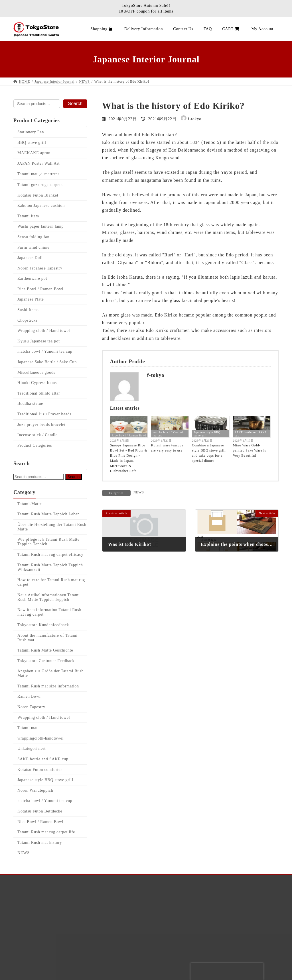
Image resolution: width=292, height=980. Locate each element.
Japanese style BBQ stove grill (207, 434)
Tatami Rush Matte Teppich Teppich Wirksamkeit (50, 567)
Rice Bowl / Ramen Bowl (129, 435)
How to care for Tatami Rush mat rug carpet (51, 582)
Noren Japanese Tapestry (40, 268)
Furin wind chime (33, 247)
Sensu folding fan (33, 237)
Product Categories (35, 445)
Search (75, 104)
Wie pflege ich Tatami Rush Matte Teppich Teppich (48, 542)
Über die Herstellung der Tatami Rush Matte (52, 527)
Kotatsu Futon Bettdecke (40, 811)
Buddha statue (30, 404)
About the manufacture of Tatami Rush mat (47, 638)
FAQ (25, 937)
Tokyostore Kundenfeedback (43, 625)
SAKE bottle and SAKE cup (251, 434)
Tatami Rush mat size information (48, 686)
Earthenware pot (32, 279)
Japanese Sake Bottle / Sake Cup (47, 362)
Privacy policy (35, 948)
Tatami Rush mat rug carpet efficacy (50, 555)
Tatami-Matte (30, 504)
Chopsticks (27, 320)
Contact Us (32, 970)
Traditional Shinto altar (39, 393)
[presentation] (227, 971)
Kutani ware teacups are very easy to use (167, 448)
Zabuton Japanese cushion (41, 206)
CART (27, 959)
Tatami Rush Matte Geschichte (45, 650)
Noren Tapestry (31, 707)
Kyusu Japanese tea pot (39, 341)
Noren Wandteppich (35, 790)
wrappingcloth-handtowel (40, 738)
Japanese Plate (31, 300)
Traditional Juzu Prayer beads (44, 414)
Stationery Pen (31, 132)
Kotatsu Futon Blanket (38, 195)
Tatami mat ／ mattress (38, 174)
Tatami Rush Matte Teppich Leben (49, 514)
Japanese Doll (30, 258)
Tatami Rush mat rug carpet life (46, 832)
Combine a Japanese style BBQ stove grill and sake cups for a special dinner (209, 453)
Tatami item (28, 216)
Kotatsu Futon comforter (40, 770)
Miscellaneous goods (36, 372)
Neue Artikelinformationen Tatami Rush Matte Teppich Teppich (49, 597)
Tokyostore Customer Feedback (46, 661)
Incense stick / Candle (37, 435)
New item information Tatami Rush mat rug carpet (49, 612)
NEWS (139, 492)
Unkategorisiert (32, 749)
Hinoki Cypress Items (37, 383)
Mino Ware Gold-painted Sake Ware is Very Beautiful (250, 450)
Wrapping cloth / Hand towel (44, 331)
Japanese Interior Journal (46, 904)
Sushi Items (28, 310)
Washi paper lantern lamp (40, 227)
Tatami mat (28, 728)
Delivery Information (42, 926)
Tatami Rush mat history (40, 843)
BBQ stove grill (32, 143)
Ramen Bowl (29, 697)
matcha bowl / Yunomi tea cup (168, 434)
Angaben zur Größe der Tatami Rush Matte (50, 673)
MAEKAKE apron (34, 153)
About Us (30, 894)
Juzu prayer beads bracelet (41, 425)
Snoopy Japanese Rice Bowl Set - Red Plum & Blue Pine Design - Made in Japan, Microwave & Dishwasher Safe (129, 458)
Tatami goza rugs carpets (40, 185)
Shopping (30, 915)
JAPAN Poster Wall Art (38, 163)
